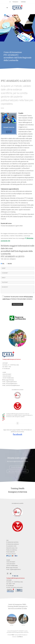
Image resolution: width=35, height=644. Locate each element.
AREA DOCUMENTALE (12, 550)
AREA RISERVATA (11, 552)
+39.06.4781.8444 (6, 376)
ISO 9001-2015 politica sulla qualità (14, 587)
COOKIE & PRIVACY (11, 554)
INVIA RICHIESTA (17, 304)
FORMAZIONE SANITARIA (12, 542)
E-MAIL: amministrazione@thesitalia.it (11, 385)
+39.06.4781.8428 (6, 374)
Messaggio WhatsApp (8, 380)
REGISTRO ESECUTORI (12, 548)
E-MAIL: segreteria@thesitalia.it (10, 382)
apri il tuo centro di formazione (18, 471)
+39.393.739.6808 (6, 378)
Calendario (23, 2)
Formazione (16, 2)
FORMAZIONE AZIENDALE (13, 544)
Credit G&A (20, 637)
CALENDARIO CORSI (11, 546)
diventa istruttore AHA (18, 467)
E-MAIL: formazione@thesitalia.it (10, 384)
